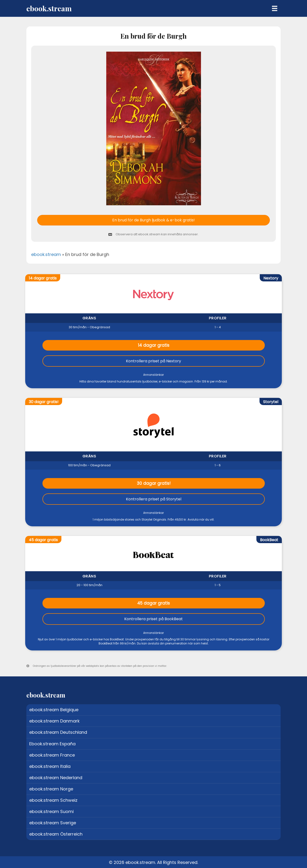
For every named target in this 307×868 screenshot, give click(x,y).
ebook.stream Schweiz (53, 800)
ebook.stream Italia (50, 766)
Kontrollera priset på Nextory (153, 361)
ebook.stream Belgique (54, 710)
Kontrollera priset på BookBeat (153, 619)
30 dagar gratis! (154, 483)
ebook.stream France (52, 755)
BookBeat (269, 540)
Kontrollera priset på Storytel (154, 499)
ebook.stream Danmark (54, 721)
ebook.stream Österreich (56, 834)
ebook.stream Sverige (53, 823)
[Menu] (275, 8)
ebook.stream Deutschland (58, 732)
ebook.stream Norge (51, 789)
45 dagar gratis (153, 603)
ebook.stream (46, 254)
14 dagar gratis (154, 345)
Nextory (271, 278)
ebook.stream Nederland (56, 778)
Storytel (271, 402)
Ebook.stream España (52, 744)
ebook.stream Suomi (51, 811)
